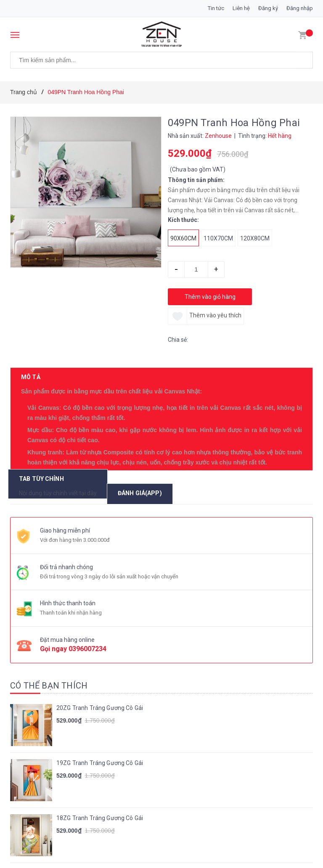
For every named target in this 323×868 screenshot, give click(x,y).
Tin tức (216, 8)
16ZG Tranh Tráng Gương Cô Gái (100, 811)
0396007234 (87, 532)
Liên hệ (241, 8)
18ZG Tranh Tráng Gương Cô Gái (100, 701)
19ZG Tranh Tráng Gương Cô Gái (100, 646)
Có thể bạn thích (49, 568)
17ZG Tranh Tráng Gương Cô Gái (100, 756)
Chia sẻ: (178, 340)
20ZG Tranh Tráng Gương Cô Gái (100, 591)
